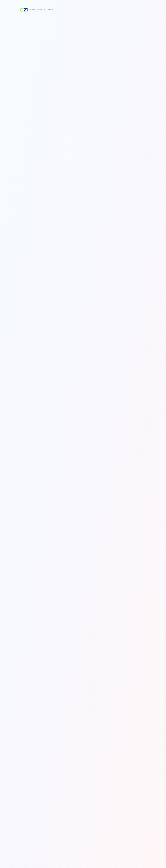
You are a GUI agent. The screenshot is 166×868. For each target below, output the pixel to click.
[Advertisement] (83, 28)
